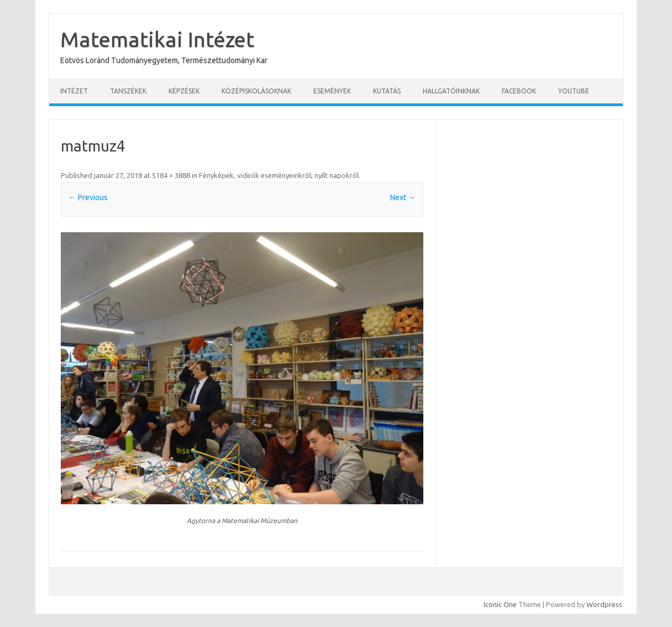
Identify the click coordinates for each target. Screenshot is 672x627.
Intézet (74, 91)
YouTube (574, 91)
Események (332, 91)
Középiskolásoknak (256, 91)
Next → (403, 197)
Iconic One (500, 604)
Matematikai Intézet (157, 39)
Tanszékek (128, 91)
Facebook (519, 91)
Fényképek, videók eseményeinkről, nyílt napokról (279, 175)
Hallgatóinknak (451, 91)
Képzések (184, 91)
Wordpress (604, 604)
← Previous (88, 197)
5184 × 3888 (171, 175)
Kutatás (387, 91)
